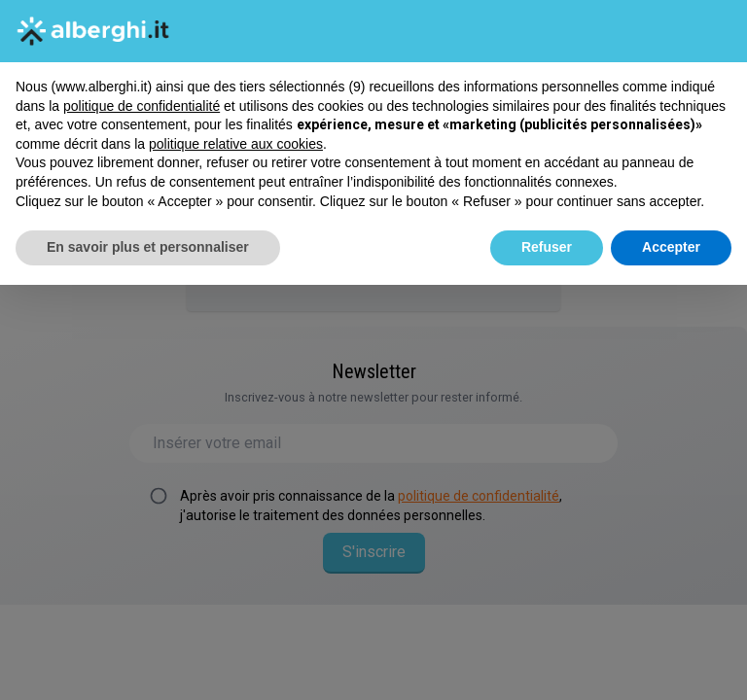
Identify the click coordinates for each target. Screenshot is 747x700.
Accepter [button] (671, 247)
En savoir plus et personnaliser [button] (148, 247)
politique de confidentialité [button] (142, 106)
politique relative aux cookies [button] (236, 144)
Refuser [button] (547, 247)
